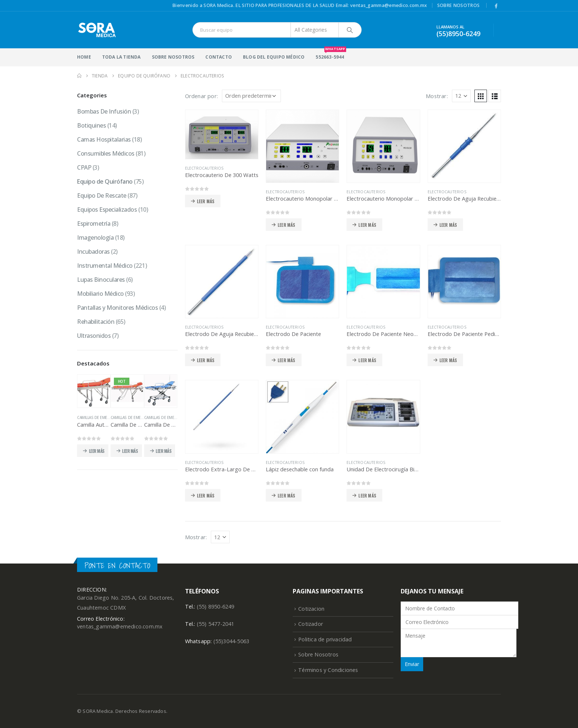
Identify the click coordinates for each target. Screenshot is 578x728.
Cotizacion (311, 609)
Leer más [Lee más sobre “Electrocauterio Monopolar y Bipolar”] (367, 225)
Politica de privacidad (325, 639)
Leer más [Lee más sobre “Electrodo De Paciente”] (287, 360)
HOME (84, 57)
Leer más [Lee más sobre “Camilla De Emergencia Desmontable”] (130, 451)
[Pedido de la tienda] (251, 96)
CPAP (84, 167)
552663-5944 (330, 54)
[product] (222, 134)
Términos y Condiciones (328, 670)
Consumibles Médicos (106, 153)
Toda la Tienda (121, 57)
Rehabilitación (96, 322)
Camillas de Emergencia (100, 417)
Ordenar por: (201, 96)
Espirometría (94, 223)
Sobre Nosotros (458, 5)
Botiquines (91, 125)
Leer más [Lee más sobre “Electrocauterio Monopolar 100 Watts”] (287, 225)
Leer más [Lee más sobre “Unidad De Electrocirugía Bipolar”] (367, 495)
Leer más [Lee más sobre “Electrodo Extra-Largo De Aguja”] (206, 495)
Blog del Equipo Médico (274, 57)
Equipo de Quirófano (105, 181)
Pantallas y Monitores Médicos (117, 308)
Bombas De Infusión (104, 111)
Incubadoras (93, 252)
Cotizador (311, 624)
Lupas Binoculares (101, 280)
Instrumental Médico (105, 266)
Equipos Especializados (107, 209)
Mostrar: (437, 96)
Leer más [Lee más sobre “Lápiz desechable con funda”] (287, 495)
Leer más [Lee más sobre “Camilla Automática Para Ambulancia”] (97, 451)
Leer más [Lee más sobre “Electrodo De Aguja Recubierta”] (448, 225)
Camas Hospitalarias (104, 139)
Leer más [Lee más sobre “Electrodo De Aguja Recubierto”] (206, 360)
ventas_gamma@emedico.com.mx (120, 626)
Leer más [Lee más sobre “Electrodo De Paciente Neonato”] (367, 360)
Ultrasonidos (94, 336)
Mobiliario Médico (100, 294)
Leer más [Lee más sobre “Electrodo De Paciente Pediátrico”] (448, 360)
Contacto (219, 57)
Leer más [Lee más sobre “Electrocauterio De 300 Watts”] (206, 201)
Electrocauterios (204, 168)
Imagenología (95, 238)
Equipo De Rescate (102, 195)
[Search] (350, 30)
